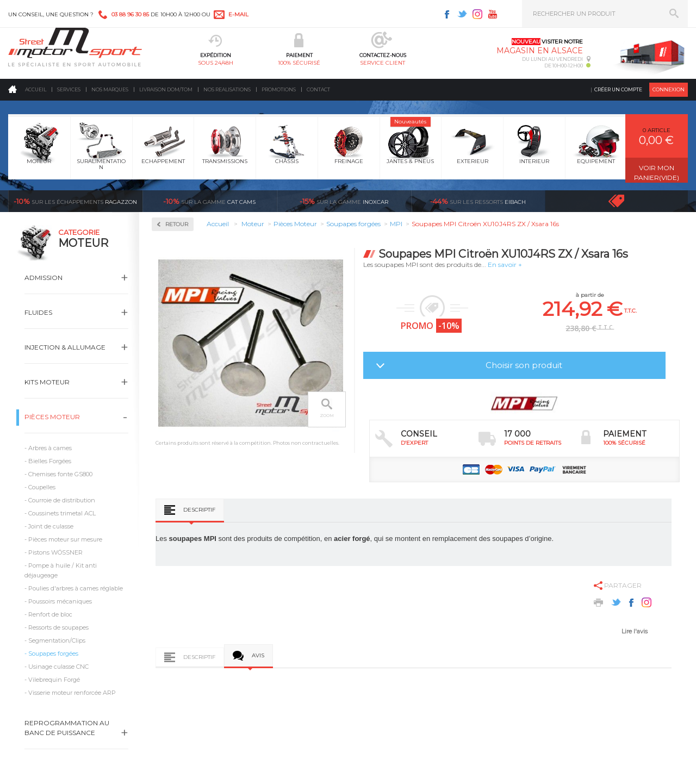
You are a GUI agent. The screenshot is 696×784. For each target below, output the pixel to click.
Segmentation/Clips (57, 640)
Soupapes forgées (53, 654)
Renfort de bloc (50, 614)
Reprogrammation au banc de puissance (67, 728)
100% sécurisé (299, 63)
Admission (43, 278)
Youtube (493, 14)
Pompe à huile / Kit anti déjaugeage (61, 570)
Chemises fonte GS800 (60, 474)
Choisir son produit (524, 365)
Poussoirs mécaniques (60, 601)
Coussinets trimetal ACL (62, 513)
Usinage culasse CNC (58, 667)
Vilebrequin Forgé (54, 680)
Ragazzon (75, 201)
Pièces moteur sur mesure (65, 539)
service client (383, 63)
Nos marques (110, 89)
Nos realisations (227, 89)
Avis (258, 655)
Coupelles (42, 487)
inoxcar (344, 201)
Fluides (38, 312)
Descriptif (199, 510)
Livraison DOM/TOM (166, 89)
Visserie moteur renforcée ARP (72, 693)
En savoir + (505, 265)
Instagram (477, 14)
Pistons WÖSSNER (55, 552)
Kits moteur (47, 382)
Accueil (36, 89)
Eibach (478, 201)
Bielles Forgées (50, 461)
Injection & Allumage (65, 347)
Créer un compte (618, 89)
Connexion (669, 89)
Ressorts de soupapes (58, 627)
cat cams (209, 201)
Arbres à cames (50, 448)
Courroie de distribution (62, 500)
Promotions (279, 89)
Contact (318, 89)
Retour (177, 224)
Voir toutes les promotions (626, 201)
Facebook (447, 14)
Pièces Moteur (52, 417)
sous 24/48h (216, 63)
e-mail (238, 14)
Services (69, 89)
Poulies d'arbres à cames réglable (76, 588)
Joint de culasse (51, 526)
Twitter (462, 14)
